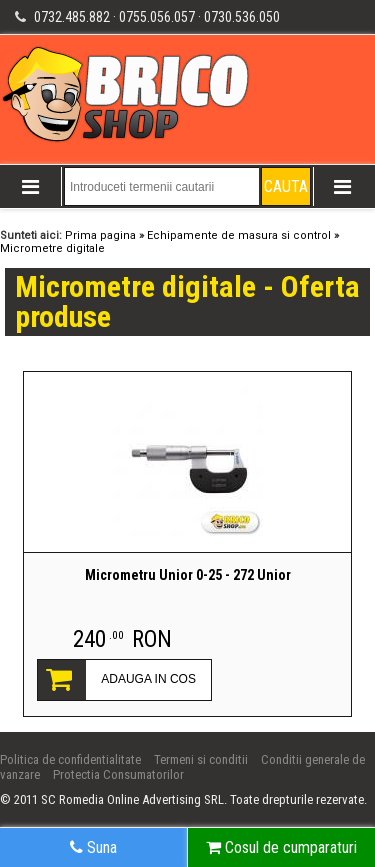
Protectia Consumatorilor (118, 774)
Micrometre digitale (52, 248)
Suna (93, 847)
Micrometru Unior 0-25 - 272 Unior (188, 575)
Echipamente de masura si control (239, 235)
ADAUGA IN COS (148, 679)
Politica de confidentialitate (70, 759)
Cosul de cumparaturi (281, 847)
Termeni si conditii (201, 759)
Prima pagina (100, 235)
